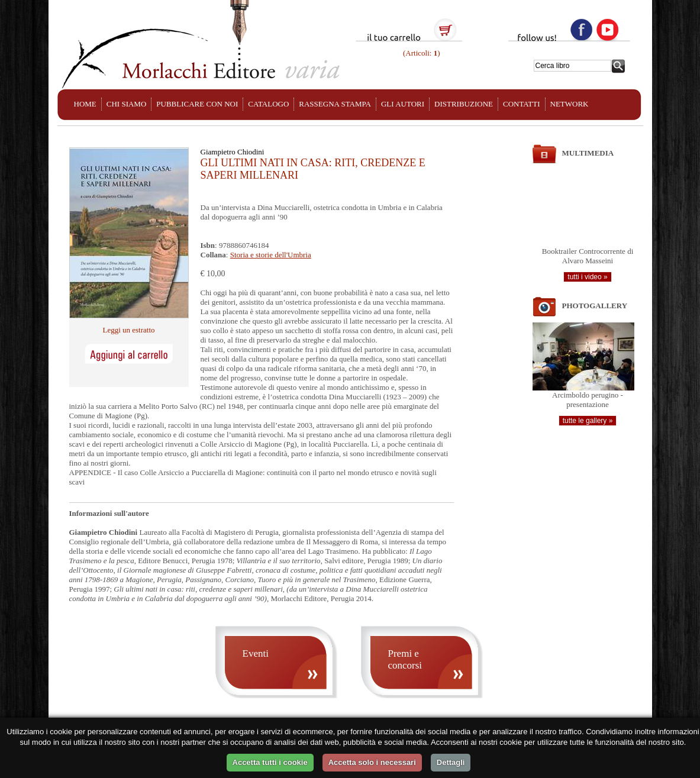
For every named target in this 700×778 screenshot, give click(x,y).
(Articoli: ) (421, 53)
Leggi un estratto (128, 330)
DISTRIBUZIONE (464, 104)
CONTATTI (522, 104)
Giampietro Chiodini (233, 152)
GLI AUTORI (403, 104)
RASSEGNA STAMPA (335, 104)
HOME (85, 104)
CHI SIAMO (127, 104)
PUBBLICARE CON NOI (197, 104)
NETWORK (570, 104)
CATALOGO (268, 104)
